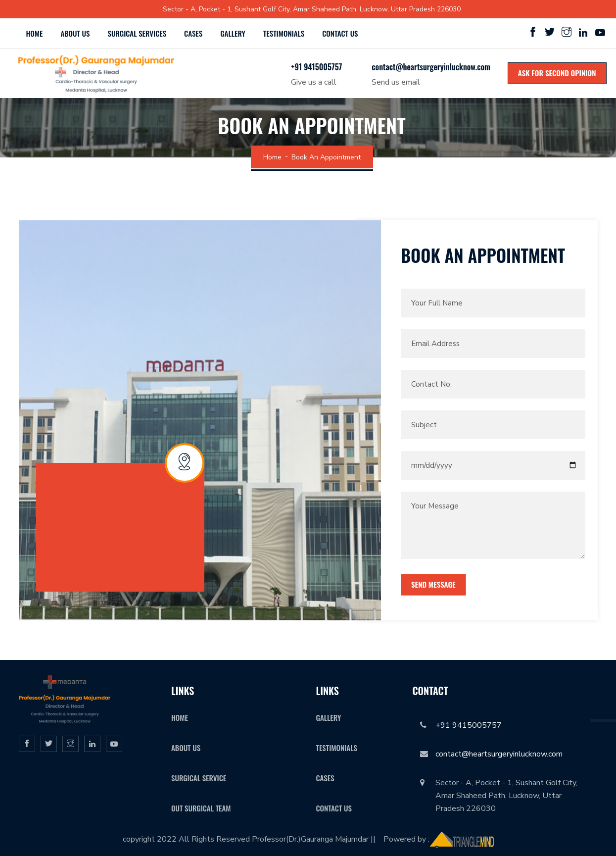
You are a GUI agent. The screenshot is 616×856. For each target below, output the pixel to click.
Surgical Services (137, 33)
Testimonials (284, 33)
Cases (193, 33)
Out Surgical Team (201, 808)
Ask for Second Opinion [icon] (557, 73)
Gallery (233, 33)
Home (35, 33)
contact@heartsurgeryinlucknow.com (431, 67)
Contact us (340, 33)
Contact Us (334, 808)
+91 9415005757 (316, 67)
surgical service (199, 778)
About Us (75, 33)
